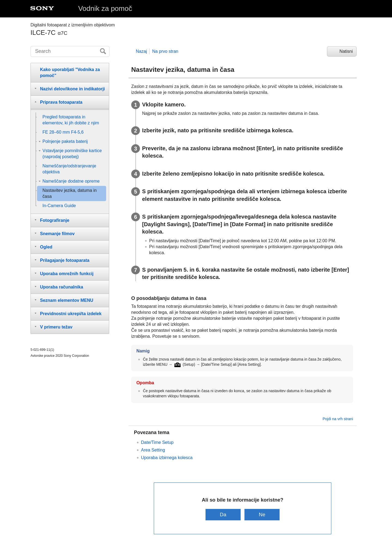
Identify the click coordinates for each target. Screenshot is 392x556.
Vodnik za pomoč (105, 8)
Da (223, 514)
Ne (262, 514)
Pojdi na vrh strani (338, 419)
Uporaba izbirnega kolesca (167, 458)
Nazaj (141, 51)
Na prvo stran (165, 51)
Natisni (346, 51)
